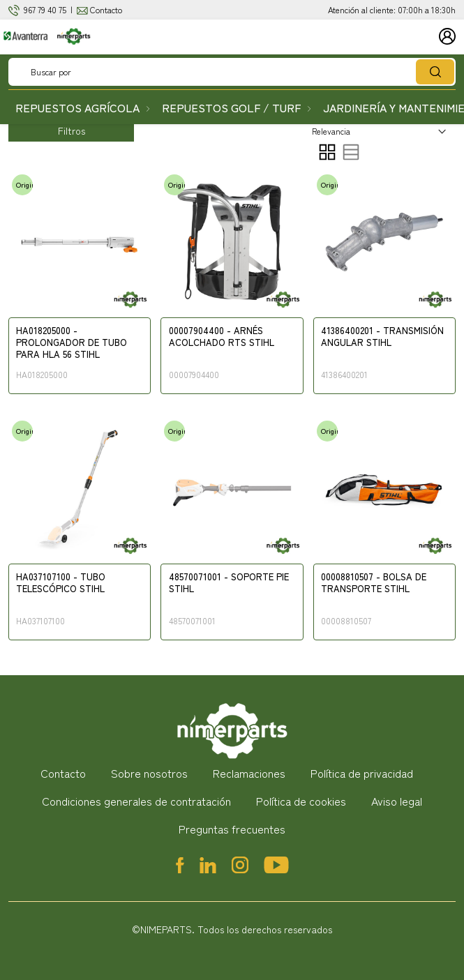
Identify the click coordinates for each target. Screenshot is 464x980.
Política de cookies (301, 801)
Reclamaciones (249, 773)
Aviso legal (397, 801)
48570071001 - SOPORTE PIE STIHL (229, 583)
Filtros (72, 130)
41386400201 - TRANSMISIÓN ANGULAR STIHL (382, 337)
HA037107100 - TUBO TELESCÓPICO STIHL (61, 583)
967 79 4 (38, 9)
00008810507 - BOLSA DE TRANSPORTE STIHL (374, 583)
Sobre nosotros (149, 773)
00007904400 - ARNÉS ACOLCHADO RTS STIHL (222, 337)
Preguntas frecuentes (232, 829)
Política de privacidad (362, 773)
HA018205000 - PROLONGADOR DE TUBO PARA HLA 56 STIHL (72, 343)
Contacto (106, 9)
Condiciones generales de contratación (136, 801)
